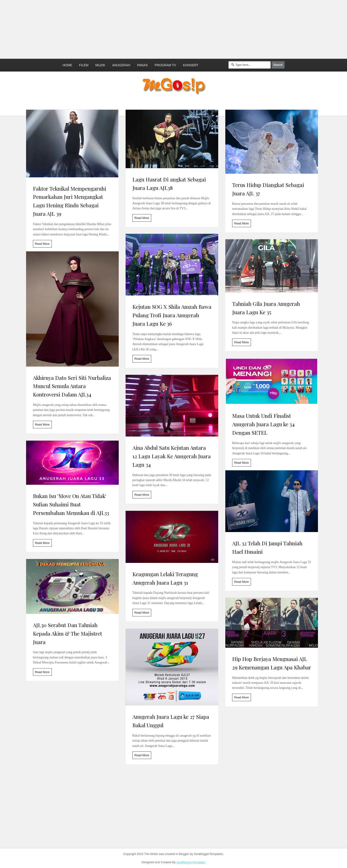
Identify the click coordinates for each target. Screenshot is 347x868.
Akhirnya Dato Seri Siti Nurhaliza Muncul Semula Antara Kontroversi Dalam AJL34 (72, 386)
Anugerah (121, 65)
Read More (42, 244)
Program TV (165, 65)
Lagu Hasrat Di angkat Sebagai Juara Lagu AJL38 (169, 184)
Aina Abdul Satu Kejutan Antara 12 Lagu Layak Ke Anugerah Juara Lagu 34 (172, 456)
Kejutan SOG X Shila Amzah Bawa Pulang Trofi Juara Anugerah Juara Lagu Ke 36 (172, 315)
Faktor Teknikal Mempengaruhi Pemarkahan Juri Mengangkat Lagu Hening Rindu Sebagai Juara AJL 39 (70, 201)
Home (67, 65)
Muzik (100, 65)
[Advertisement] (111, 29)
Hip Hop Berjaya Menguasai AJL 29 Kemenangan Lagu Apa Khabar (272, 663)
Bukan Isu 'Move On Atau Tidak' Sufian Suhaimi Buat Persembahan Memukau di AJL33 (71, 504)
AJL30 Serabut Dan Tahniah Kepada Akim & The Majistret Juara (67, 633)
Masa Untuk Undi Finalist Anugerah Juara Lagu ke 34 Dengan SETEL (263, 424)
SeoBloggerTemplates (191, 862)
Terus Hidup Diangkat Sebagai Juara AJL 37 (268, 189)
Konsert (191, 65)
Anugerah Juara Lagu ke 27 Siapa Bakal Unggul (171, 721)
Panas (143, 65)
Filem (84, 65)
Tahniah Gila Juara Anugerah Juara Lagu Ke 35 (266, 308)
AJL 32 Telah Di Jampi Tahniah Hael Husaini (267, 547)
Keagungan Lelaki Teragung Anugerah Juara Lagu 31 (165, 578)
